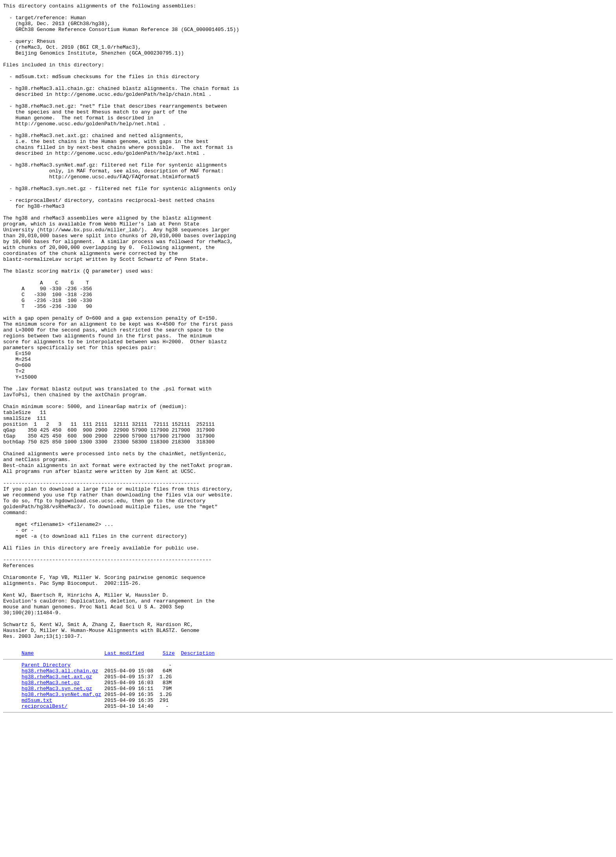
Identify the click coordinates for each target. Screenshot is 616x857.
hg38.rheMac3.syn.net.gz (57, 824)
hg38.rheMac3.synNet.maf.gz (61, 831)
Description (198, 782)
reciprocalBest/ (45, 845)
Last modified (124, 782)
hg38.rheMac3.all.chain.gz (60, 802)
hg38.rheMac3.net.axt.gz (57, 809)
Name (28, 782)
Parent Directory (46, 795)
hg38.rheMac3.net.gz (51, 817)
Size (169, 782)
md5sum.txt (37, 838)
